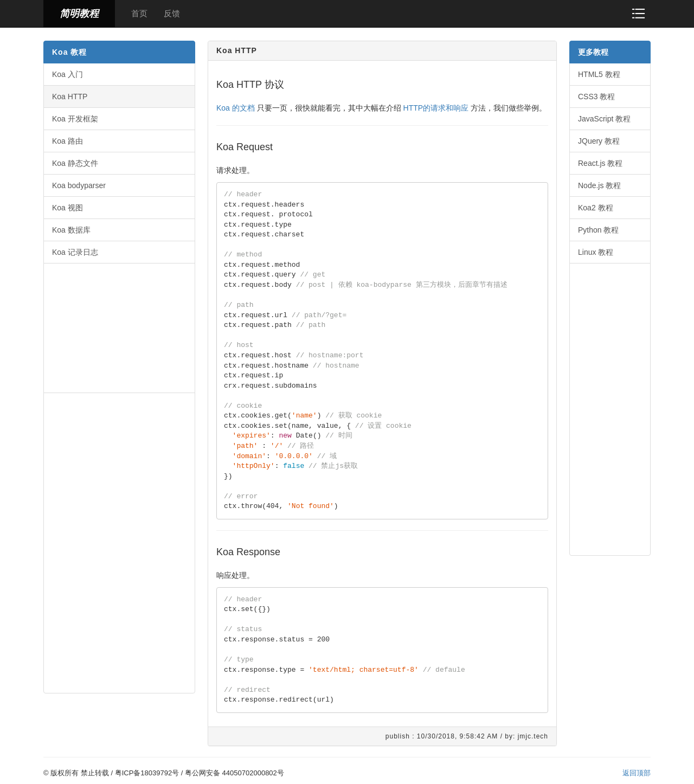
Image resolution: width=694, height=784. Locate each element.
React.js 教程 (600, 163)
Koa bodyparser (79, 185)
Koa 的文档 (236, 108)
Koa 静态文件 (75, 163)
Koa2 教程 (596, 208)
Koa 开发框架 (75, 119)
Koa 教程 (69, 52)
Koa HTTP (70, 97)
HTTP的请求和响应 (436, 108)
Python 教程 (598, 230)
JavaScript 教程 (604, 119)
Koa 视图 (68, 208)
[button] (638, 13)
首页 (139, 13)
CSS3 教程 (596, 97)
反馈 (172, 13)
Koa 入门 (68, 74)
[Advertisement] (119, 327)
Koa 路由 (68, 141)
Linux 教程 (596, 252)
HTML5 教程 (599, 74)
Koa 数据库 (71, 230)
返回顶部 (637, 773)
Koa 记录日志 (75, 252)
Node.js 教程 (599, 185)
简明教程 (79, 14)
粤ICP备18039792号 (147, 773)
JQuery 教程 (599, 141)
